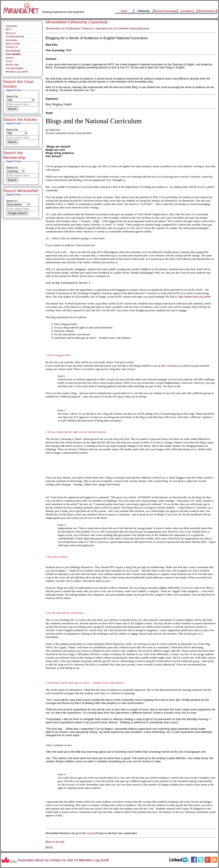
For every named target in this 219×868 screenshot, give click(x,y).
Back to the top (55, 842)
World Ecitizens (207, 11)
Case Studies (13, 54)
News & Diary (13, 44)
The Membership (15, 36)
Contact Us (12, 47)
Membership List (55, 29)
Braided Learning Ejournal (134, 29)
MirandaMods (13, 51)
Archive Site (12, 65)
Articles (10, 58)
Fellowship (144, 11)
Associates (11, 40)
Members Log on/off (16, 72)
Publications (73, 29)
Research (88, 29)
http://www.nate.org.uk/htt (194, 297)
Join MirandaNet (14, 68)
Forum (9, 61)
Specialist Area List (106, 29)
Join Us (73, 860)
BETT (9, 29)
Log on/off (92, 833)
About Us (11, 33)
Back (49, 847)
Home (124, 11)
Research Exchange (165, 11)
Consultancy (187, 11)
